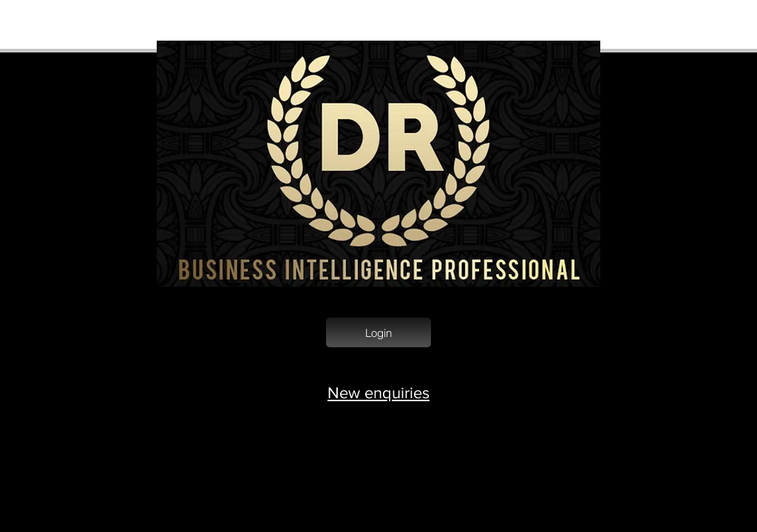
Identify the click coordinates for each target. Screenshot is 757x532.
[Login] (378, 332)
